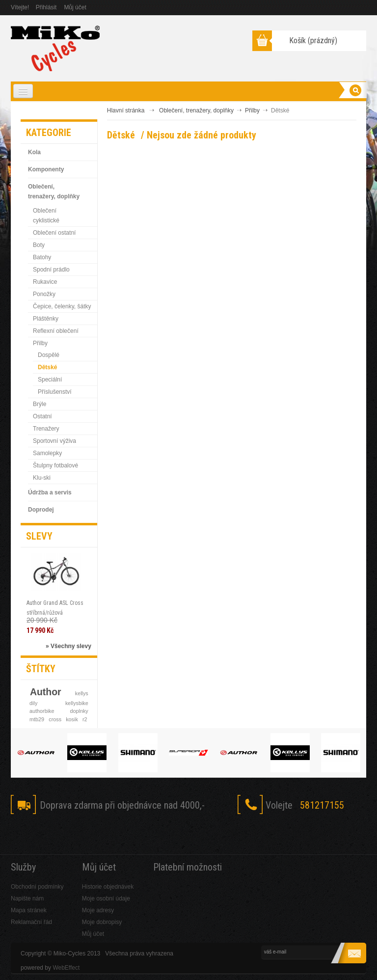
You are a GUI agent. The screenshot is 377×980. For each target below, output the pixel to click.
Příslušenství (55, 392)
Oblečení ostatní (54, 233)
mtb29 (37, 719)
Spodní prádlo (51, 270)
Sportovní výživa (54, 441)
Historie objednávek (108, 887)
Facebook (23, 834)
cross (55, 719)
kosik (72, 719)
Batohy (42, 257)
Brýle (40, 404)
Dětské (47, 367)
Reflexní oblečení (56, 331)
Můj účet (75, 7)
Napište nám (27, 898)
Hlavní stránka (126, 110)
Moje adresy (98, 910)
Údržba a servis (50, 492)
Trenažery (46, 429)
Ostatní (42, 416)
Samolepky (47, 453)
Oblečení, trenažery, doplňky (54, 191)
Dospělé (49, 355)
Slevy (39, 536)
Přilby (40, 343)
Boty (39, 245)
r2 (85, 719)
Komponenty (46, 169)
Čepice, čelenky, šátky (62, 306)
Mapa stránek (29, 910)
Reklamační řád (31, 922)
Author (46, 692)
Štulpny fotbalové (55, 465)
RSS (95, 834)
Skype (71, 834)
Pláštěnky (46, 319)
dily (33, 703)
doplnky (79, 711)
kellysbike (77, 703)
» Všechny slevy (68, 646)
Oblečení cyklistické (46, 216)
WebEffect (66, 968)
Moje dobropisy (102, 922)
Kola (34, 152)
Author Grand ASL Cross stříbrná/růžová (55, 608)
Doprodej (41, 510)
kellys (82, 693)
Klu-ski (42, 478)
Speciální (50, 380)
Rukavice (45, 282)
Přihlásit (46, 7)
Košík (313, 41)
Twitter (47, 834)
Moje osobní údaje (106, 898)
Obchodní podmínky (37, 887)
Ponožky (44, 294)
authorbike (42, 711)
